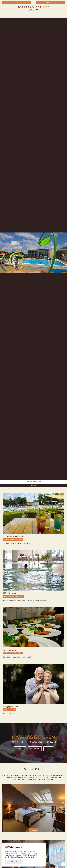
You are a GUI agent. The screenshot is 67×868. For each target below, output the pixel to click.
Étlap (49, 749)
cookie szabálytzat (27, 857)
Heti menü (35, 749)
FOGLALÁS (17, 3)
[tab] (31, 485)
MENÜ (34, 10)
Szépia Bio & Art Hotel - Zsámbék (33, 7)
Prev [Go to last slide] (4, 256)
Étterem (19, 749)
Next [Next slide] (63, 256)
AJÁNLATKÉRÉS (50, 3)
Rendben (14, 862)
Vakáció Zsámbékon (33, 482)
